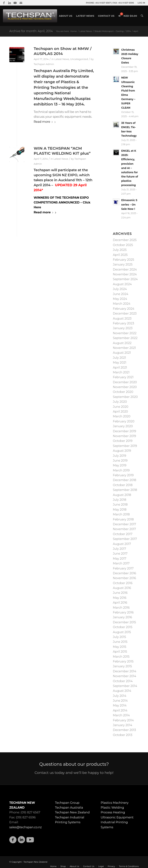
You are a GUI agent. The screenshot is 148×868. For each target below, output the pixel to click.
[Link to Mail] (21, 3)
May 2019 (120, 465)
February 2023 (123, 323)
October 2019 (123, 441)
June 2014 (120, 701)
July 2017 (119, 549)
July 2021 (119, 358)
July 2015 (119, 637)
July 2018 (120, 500)
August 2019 (122, 451)
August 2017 (122, 544)
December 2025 (125, 240)
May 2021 (120, 363)
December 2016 (124, 573)
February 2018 (123, 519)
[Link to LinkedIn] (10, 3)
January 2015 (122, 666)
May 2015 (120, 647)
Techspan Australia (69, 808)
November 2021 (124, 348)
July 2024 (120, 289)
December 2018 (124, 480)
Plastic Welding (112, 808)
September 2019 (125, 446)
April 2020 (120, 412)
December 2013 (124, 730)
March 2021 (121, 372)
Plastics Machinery (115, 803)
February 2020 (124, 421)
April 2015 (120, 652)
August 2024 (122, 284)
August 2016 (122, 588)
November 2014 (124, 676)
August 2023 (122, 319)
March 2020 (122, 416)
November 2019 (124, 436)
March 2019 (121, 470)
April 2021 (120, 368)
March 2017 (121, 563)
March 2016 (121, 608)
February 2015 (123, 661)
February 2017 (123, 568)
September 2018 (125, 490)
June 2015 (120, 642)
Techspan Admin (44, 64)
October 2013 (122, 735)
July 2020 (120, 402)
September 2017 (125, 539)
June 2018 (120, 505)
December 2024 (125, 269)
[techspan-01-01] (31, 16)
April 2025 (120, 255)
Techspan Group (67, 803)
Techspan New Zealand (72, 812)
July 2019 (119, 456)
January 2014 (122, 725)
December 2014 (125, 671)
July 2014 (120, 696)
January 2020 (123, 426)
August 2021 (122, 353)
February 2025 (123, 260)
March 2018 (121, 514)
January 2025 (123, 264)
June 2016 (120, 593)
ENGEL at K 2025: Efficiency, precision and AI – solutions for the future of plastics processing (130, 168)
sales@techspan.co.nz (26, 827)
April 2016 (120, 603)
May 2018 (120, 510)
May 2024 (120, 299)
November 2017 (124, 529)
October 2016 (123, 583)
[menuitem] (140, 3)
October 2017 (123, 534)
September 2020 (125, 397)
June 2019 (120, 461)
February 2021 (123, 377)
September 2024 (125, 279)
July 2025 (120, 250)
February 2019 (123, 475)
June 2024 (120, 294)
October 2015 (122, 627)
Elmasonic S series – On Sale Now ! (129, 204)
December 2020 (125, 382)
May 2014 (120, 705)
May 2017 (120, 559)
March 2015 (121, 657)
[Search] (142, 16)
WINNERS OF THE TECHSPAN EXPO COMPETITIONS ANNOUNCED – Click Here (62, 203)
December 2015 (124, 622)
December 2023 (125, 314)
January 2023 (123, 328)
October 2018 (123, 485)
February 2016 (123, 612)
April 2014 (120, 710)
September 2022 (125, 338)
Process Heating (113, 812)
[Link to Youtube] (15, 3)
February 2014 (123, 720)
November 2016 (124, 578)
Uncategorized (79, 59)
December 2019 (124, 431)
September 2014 (125, 686)
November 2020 (125, 387)
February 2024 (124, 309)
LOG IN (141, 3)
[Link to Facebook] (4, 3)
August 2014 (122, 691)
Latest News (62, 59)
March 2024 (122, 304)
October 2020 (123, 392)
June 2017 (120, 554)
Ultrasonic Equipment (117, 817)
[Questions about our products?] (74, 768)
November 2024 (125, 274)
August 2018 (122, 495)
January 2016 (122, 617)
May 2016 (120, 598)
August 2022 (122, 343)
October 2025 (123, 245)
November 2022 (125, 333)
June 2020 (121, 407)
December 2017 (124, 524)
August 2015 (122, 632)
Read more (45, 122)
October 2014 (123, 681)
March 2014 (121, 715)
